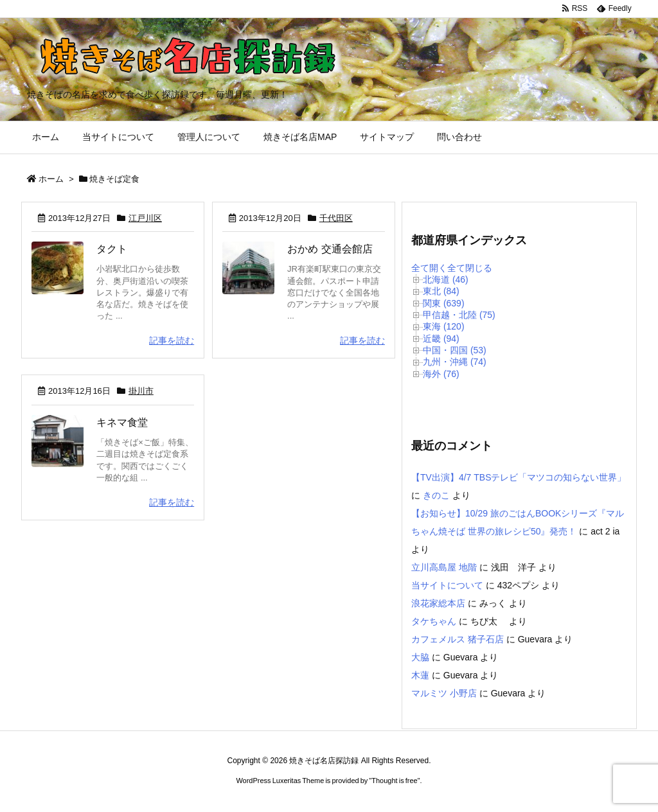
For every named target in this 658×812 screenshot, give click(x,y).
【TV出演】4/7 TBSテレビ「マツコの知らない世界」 (519, 477)
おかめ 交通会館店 (330, 249)
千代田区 (336, 218)
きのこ (436, 495)
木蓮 (420, 675)
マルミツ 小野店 (444, 693)
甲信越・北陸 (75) (459, 315)
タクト (112, 249)
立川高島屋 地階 (444, 567)
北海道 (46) (446, 279)
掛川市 (141, 391)
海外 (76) (441, 374)
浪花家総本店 (438, 603)
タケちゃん (434, 621)
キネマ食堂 (122, 422)
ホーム (51, 179)
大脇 (420, 657)
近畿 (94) (441, 339)
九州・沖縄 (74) (455, 362)
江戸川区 (145, 218)
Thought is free (394, 781)
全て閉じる (470, 268)
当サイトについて (447, 585)
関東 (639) (444, 303)
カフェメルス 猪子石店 (458, 639)
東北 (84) (441, 291)
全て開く (429, 268)
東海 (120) (444, 326)
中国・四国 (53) (455, 350)
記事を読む (172, 340)
